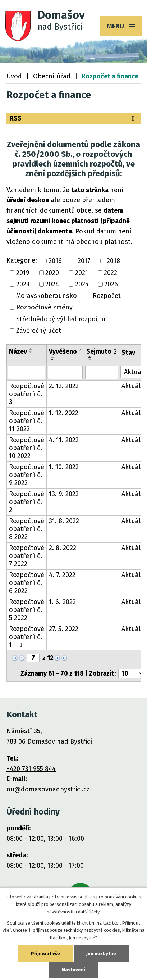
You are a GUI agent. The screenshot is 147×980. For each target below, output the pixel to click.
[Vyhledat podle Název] (27, 372)
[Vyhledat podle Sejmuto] (102, 372)
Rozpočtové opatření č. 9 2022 (27, 475)
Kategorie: (22, 260)
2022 (111, 273)
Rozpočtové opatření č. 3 (27, 394)
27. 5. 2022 (64, 629)
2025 (82, 284)
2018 (113, 261)
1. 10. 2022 (64, 467)
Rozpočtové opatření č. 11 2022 (27, 421)
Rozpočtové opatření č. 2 (27, 502)
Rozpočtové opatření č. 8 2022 (27, 529)
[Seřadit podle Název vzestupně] (31, 349)
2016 (55, 261)
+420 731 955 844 (31, 769)
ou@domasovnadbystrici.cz (48, 789)
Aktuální (134, 386)
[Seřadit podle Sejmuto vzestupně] (90, 357)
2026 (111, 284)
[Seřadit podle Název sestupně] (31, 352)
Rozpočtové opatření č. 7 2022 (27, 556)
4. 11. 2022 (64, 440)
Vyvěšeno (65, 351)
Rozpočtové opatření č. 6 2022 (27, 583)
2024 (52, 284)
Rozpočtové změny (44, 308)
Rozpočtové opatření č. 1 (27, 637)
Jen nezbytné (101, 954)
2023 (23, 284)
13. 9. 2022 (64, 494)
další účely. (89, 912)
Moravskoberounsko (47, 296)
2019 (23, 273)
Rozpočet (107, 296)
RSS (73, 118)
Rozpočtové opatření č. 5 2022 (27, 610)
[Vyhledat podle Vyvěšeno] (65, 372)
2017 (84, 261)
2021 (82, 273)
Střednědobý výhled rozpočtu (61, 319)
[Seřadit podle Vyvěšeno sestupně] (53, 360)
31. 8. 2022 (64, 521)
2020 (52, 273)
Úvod (14, 76)
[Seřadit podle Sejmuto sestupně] (90, 360)
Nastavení (73, 970)
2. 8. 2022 (63, 548)
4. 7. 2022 (62, 575)
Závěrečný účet (39, 331)
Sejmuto (102, 351)
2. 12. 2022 (64, 386)
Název (18, 351)
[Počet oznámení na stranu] (131, 673)
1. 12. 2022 (64, 413)
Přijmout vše (45, 954)
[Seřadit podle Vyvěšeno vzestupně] (53, 357)
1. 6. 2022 (62, 602)
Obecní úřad (52, 76)
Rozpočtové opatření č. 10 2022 (27, 448)
